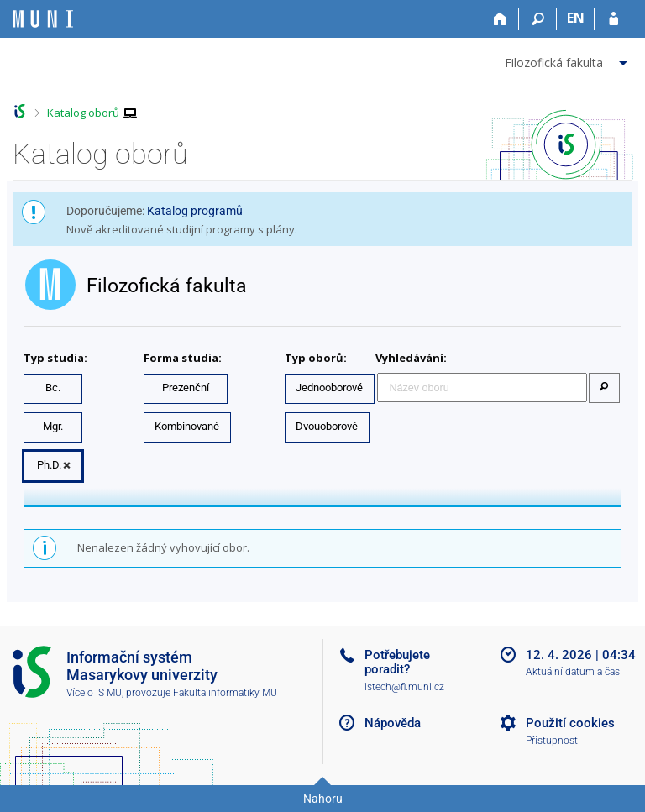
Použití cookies (570, 723)
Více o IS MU (94, 693)
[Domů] (500, 19)
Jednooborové (329, 388)
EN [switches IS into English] (576, 18)
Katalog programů (195, 211)
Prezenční (186, 388)
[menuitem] (568, 60)
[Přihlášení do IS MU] (614, 19)
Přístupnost (552, 741)
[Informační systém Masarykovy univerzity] (43, 19)
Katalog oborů (83, 113)
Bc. (53, 388)
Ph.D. (49, 465)
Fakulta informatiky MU (225, 693)
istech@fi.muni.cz (404, 687)
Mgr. (53, 426)
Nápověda (393, 723)
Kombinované (187, 426)
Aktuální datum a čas (573, 672)
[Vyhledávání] (538, 19)
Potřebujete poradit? (397, 663)
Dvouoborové (327, 426)
